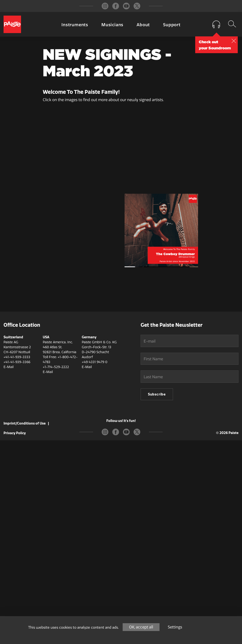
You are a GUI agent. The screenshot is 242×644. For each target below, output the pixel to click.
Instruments (75, 25)
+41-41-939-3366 (17, 566)
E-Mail (9, 571)
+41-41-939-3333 (17, 561)
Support (172, 25)
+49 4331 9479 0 (95, 566)
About (143, 25)
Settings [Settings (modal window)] (175, 627)
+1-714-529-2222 (56, 571)
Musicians (112, 25)
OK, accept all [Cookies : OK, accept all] (141, 627)
